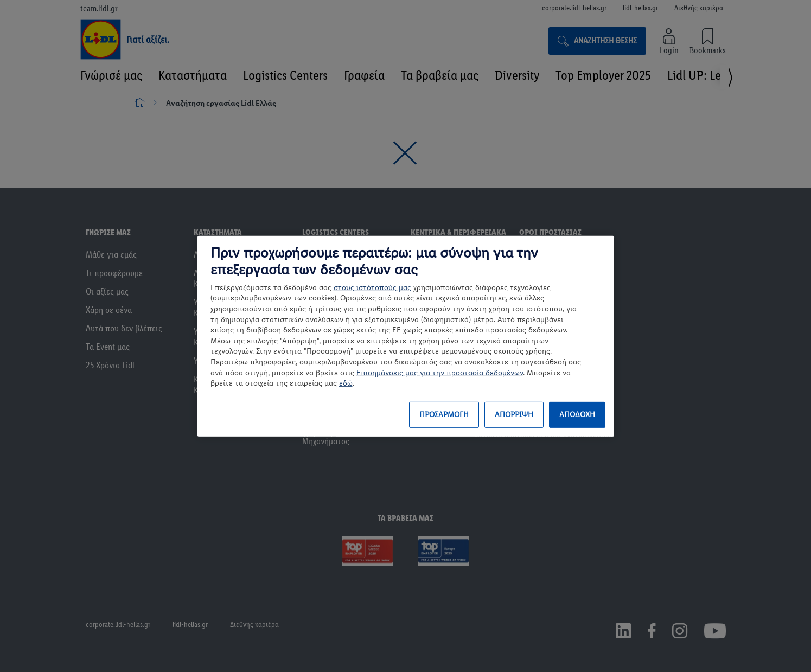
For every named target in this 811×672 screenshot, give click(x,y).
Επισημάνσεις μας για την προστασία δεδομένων (440, 372)
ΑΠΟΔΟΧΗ (577, 415)
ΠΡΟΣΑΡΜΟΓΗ (444, 415)
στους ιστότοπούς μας (372, 288)
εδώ (346, 383)
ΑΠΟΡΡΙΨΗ (514, 415)
